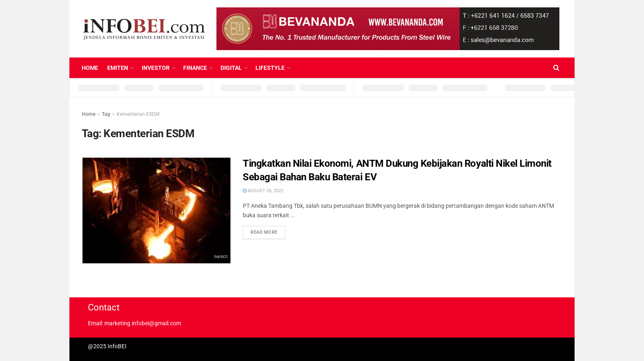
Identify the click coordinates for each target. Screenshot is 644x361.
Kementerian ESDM (138, 114)
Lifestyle (270, 68)
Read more (264, 232)
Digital (231, 68)
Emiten (118, 68)
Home (90, 68)
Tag (106, 114)
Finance (195, 68)
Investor (156, 68)
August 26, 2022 (263, 191)
